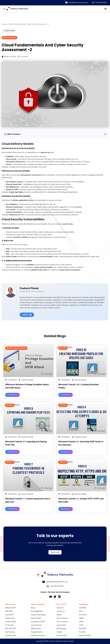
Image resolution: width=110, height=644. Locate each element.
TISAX (81, 625)
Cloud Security (11, 38)
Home (4, 24)
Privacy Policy (62, 635)
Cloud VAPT (9, 615)
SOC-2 (81, 611)
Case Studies (61, 625)
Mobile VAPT (10, 618)
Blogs (33, 608)
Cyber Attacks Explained (18, 348)
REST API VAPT (11, 629)
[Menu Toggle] (105, 9)
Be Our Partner (62, 618)
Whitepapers (61, 629)
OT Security (9, 625)
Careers (60, 632)
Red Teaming (10, 632)
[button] (105, 134)
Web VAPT (9, 611)
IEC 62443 (83, 615)
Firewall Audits (11, 635)
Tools (64, 348)
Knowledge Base (37, 611)
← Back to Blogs (9, 31)
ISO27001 (83, 608)
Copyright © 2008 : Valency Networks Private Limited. (55, 641)
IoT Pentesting (10, 622)
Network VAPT (11, 608)
